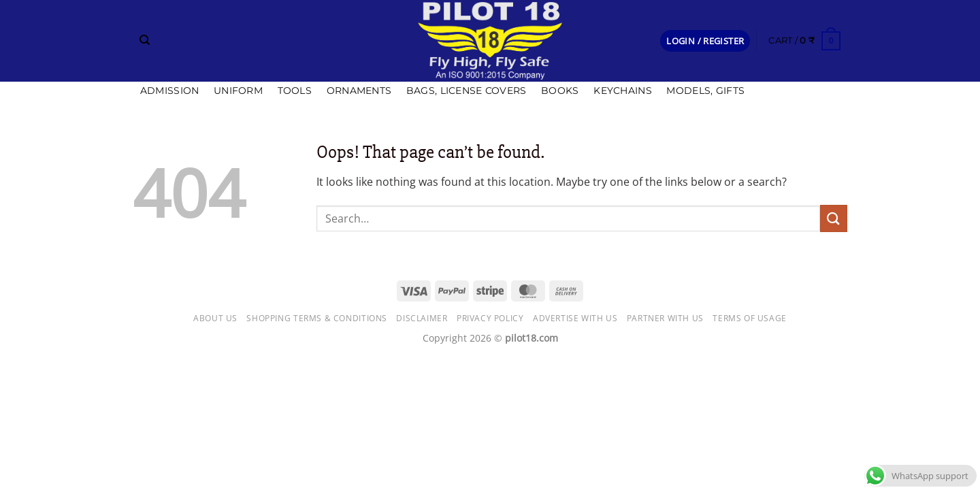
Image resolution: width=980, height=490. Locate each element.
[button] (705, 41)
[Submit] (834, 218)
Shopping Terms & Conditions (317, 318)
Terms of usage (750, 318)
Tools (295, 91)
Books (560, 91)
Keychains (623, 91)
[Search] (145, 40)
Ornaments (359, 91)
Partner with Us (665, 318)
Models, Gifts (705, 91)
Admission (170, 91)
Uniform (238, 91)
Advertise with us (575, 318)
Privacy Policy (490, 318)
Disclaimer (422, 318)
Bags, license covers (467, 91)
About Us (215, 318)
